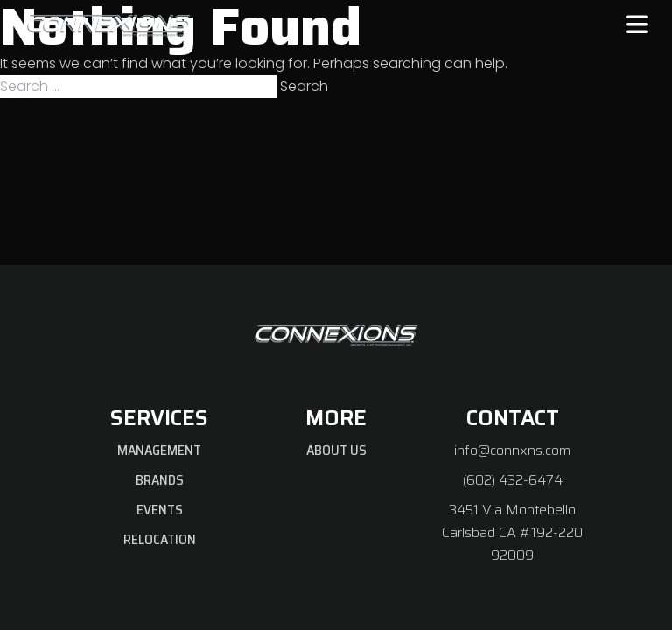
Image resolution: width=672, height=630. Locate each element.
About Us (336, 450)
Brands (160, 480)
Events (160, 510)
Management (159, 450)
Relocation (160, 539)
